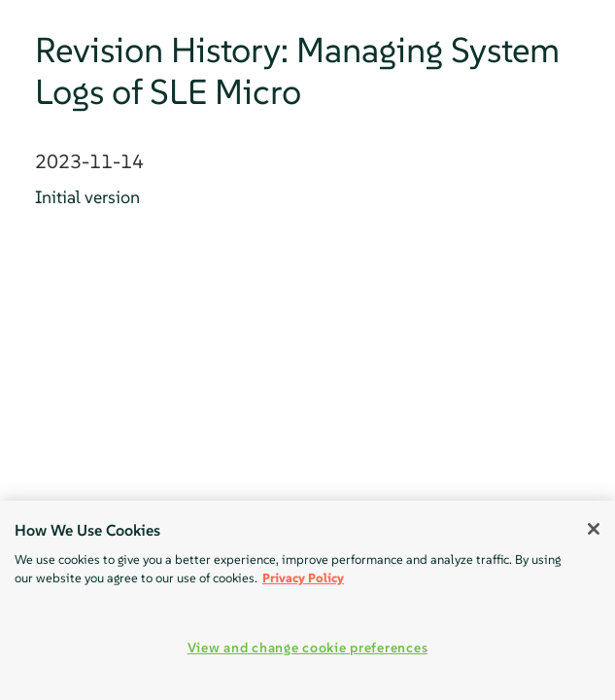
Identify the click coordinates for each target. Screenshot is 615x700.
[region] (307, 600)
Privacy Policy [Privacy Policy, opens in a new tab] (303, 578)
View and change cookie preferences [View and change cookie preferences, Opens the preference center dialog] (307, 647)
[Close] (594, 529)
